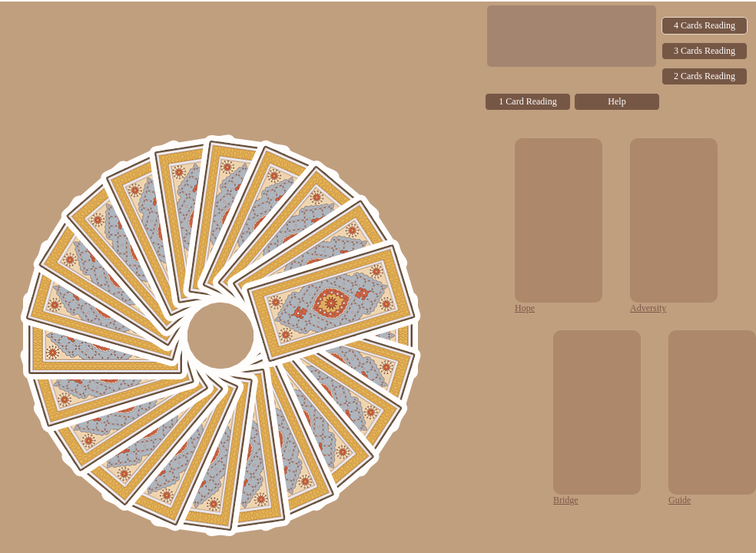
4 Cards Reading (705, 25)
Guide (680, 500)
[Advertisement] (242, 109)
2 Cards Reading (705, 76)
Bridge (566, 500)
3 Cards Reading (705, 51)
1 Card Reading (527, 101)
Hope (525, 308)
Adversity (648, 308)
